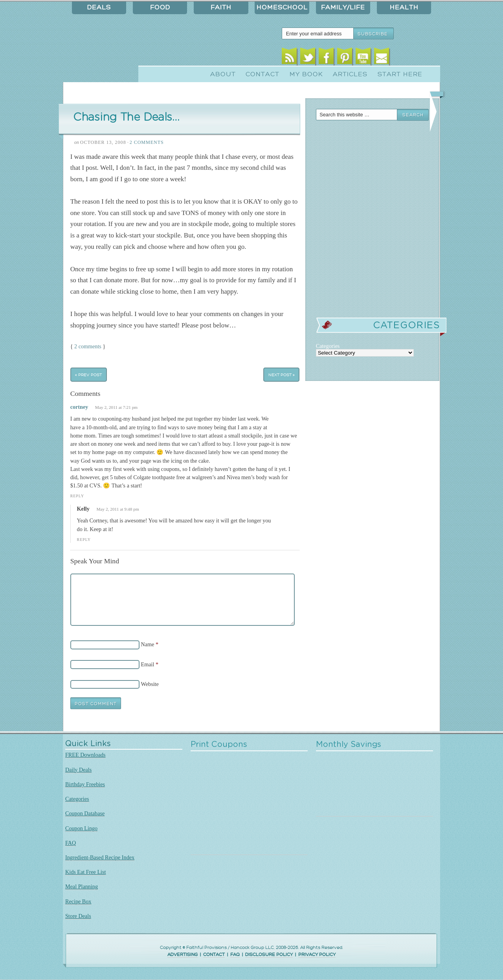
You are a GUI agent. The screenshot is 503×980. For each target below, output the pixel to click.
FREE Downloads (85, 755)
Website (150, 684)
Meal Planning (82, 886)
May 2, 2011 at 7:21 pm (116, 407)
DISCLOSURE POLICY (269, 955)
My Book (306, 74)
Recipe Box (78, 901)
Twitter (308, 58)
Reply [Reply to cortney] (77, 496)
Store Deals (78, 916)
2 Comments (147, 142)
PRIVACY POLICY (317, 955)
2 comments (88, 346)
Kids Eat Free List (85, 872)
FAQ (71, 843)
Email (382, 58)
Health (404, 7)
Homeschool (282, 7)
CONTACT (214, 955)
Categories (77, 799)
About (223, 74)
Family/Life (343, 7)
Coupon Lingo (81, 828)
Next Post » (282, 375)
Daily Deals (78, 770)
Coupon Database (85, 813)
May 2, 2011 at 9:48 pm (117, 509)
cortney (79, 407)
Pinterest (345, 58)
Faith (221, 7)
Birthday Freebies (85, 784)
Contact (263, 74)
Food (160, 7)
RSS (289, 58)
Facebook (326, 58)
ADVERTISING (183, 955)
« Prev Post (88, 375)
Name (148, 644)
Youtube (363, 58)
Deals (99, 7)
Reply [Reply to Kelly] (84, 540)
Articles (350, 74)
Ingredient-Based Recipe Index (100, 857)
